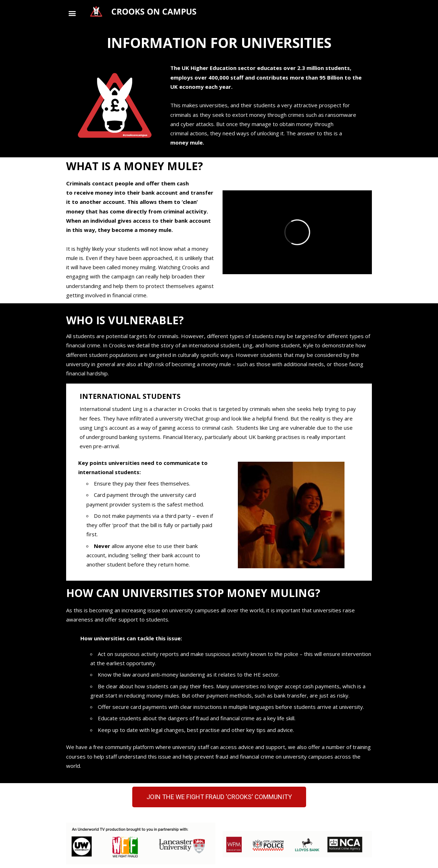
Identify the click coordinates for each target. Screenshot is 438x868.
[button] (72, 13)
